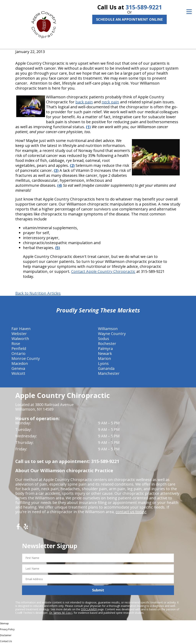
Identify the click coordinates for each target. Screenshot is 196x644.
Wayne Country (112, 334)
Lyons (103, 363)
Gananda (106, 368)
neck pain (110, 102)
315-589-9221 (144, 7)
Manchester (109, 373)
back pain (84, 102)
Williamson (108, 329)
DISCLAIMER (89, 609)
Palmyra (105, 348)
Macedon (20, 363)
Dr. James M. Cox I (61, 613)
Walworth (20, 339)
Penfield (19, 348)
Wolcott (18, 373)
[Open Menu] (189, 12)
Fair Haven (21, 329)
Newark (105, 353)
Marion (105, 358)
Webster (19, 334)
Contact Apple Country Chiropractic (103, 271)
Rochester (107, 344)
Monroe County (26, 358)
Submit (98, 590)
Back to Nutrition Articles (38, 293)
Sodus (104, 339)
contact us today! (131, 512)
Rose (16, 344)
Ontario (18, 353)
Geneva (18, 368)
